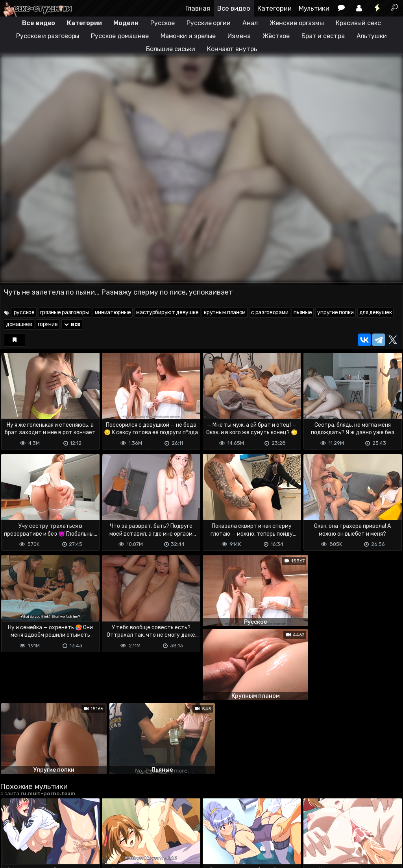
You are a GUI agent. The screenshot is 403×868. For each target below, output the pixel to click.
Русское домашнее (120, 36)
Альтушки (372, 36)
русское (24, 312)
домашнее (19, 324)
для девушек (376, 312)
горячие (48, 324)
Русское (163, 23)
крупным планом (225, 312)
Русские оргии (209, 23)
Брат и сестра (323, 36)
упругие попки (335, 312)
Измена (239, 36)
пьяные (303, 312)
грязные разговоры (65, 312)
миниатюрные (113, 312)
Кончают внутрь (232, 49)
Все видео (234, 8)
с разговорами (270, 312)
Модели (126, 23)
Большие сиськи (171, 49)
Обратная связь (82, 830)
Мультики (314, 8)
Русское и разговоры (48, 36)
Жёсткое (276, 36)
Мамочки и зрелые (188, 36)
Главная (198, 8)
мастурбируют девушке (167, 312)
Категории (275, 8)
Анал (250, 23)
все (72, 324)
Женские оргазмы (297, 23)
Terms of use (41, 830)
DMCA (13, 830)
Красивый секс (358, 23)
